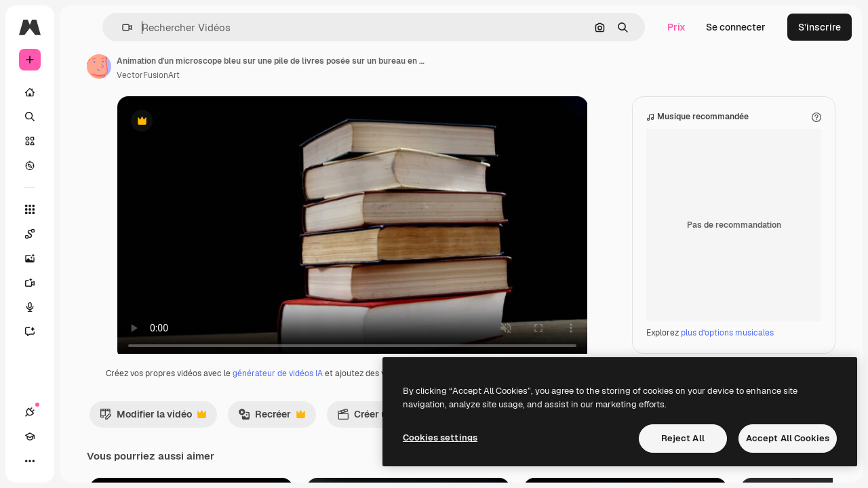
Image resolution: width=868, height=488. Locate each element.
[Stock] (81, 141)
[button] (209, 27)
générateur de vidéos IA (371, 387)
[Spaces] (81, 234)
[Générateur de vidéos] (81, 283)
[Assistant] (81, 331)
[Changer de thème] (79, 461)
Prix (676, 27)
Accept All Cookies (788, 438)
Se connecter (736, 27)
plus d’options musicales (727, 346)
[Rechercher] (81, 117)
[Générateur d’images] (81, 258)
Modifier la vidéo (256, 444)
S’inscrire (820, 27)
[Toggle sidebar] (133, 27)
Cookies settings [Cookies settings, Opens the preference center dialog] (440, 438)
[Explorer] (81, 165)
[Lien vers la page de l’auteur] (202, 66)
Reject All (683, 438)
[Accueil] (81, 92)
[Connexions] (30, 461)
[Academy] (54, 461)
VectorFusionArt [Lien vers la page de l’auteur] (251, 75)
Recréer (375, 444)
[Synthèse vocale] (81, 307)
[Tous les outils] (81, 209)
